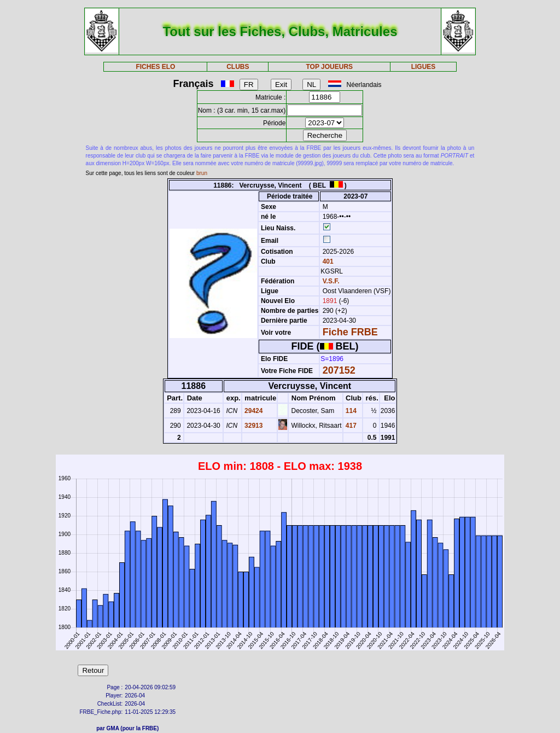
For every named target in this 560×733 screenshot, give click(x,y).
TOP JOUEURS (330, 67)
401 (327, 261)
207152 (339, 370)
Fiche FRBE (350, 332)
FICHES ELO (155, 67)
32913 (253, 426)
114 (350, 411)
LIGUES (424, 67)
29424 (253, 411)
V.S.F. (331, 281)
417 (350, 426)
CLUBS (238, 67)
